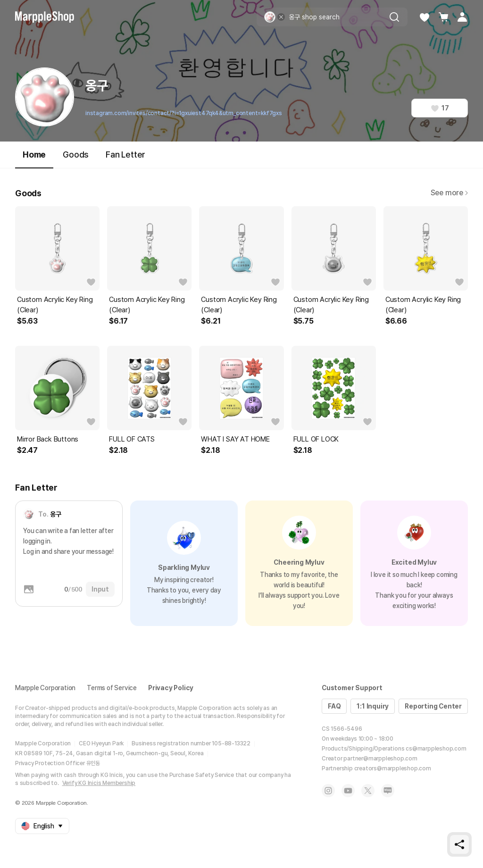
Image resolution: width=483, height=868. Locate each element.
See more (449, 193)
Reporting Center (433, 706)
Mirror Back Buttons (48, 439)
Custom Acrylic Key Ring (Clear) (55, 305)
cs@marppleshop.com (436, 749)
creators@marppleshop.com (393, 768)
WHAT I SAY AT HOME (235, 439)
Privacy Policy (171, 688)
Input (100, 589)
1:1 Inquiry (373, 706)
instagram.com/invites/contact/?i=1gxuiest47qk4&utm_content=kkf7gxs (184, 113)
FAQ (334, 706)
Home (34, 159)
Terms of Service (112, 688)
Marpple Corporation (45, 688)
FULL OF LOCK (316, 439)
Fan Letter (125, 154)
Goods (76, 154)
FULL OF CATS (132, 439)
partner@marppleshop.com (380, 759)
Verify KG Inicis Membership (99, 783)
